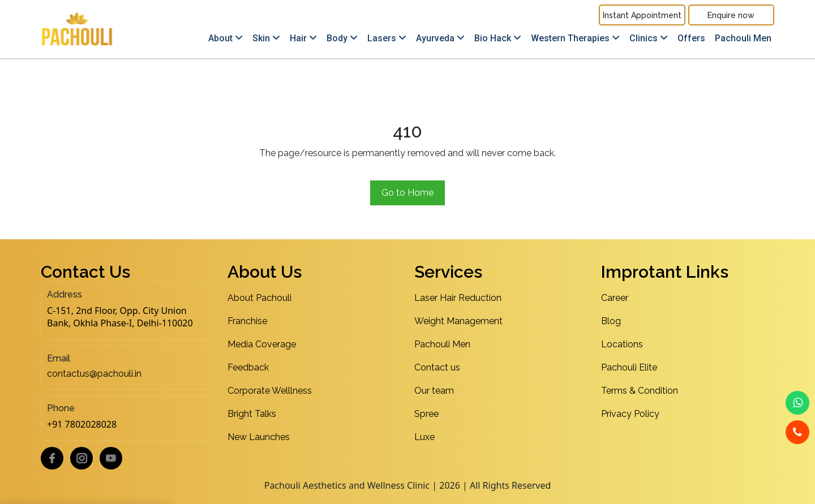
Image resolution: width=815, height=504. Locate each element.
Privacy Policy (630, 414)
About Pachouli (259, 298)
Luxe (424, 437)
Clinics (649, 38)
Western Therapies (575, 38)
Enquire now (731, 15)
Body (342, 38)
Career (615, 298)
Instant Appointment (642, 15)
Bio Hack (498, 38)
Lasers (387, 38)
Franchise (247, 321)
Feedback (248, 367)
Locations (622, 344)
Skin (266, 38)
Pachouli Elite (629, 367)
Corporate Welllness (270, 391)
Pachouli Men (743, 38)
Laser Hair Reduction (458, 298)
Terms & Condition (640, 391)
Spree (426, 414)
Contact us (437, 367)
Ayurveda (440, 38)
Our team (434, 391)
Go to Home (407, 193)
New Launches (259, 437)
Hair (303, 38)
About (226, 38)
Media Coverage (262, 344)
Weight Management (458, 321)
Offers (691, 38)
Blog (611, 321)
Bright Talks (252, 414)
